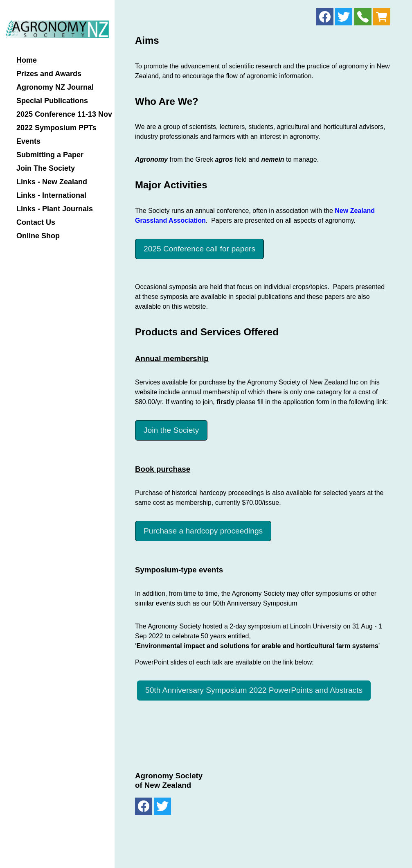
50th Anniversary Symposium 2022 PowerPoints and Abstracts (254, 690)
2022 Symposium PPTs (56, 128)
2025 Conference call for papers (199, 249)
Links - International (51, 196)
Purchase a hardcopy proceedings (203, 531)
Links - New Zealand (52, 182)
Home (27, 60)
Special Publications (52, 101)
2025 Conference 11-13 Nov (64, 114)
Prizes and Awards (49, 74)
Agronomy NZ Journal (55, 87)
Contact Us (36, 223)
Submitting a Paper (50, 155)
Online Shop (38, 236)
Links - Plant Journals (55, 209)
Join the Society (171, 430)
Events (28, 141)
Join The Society (46, 168)
